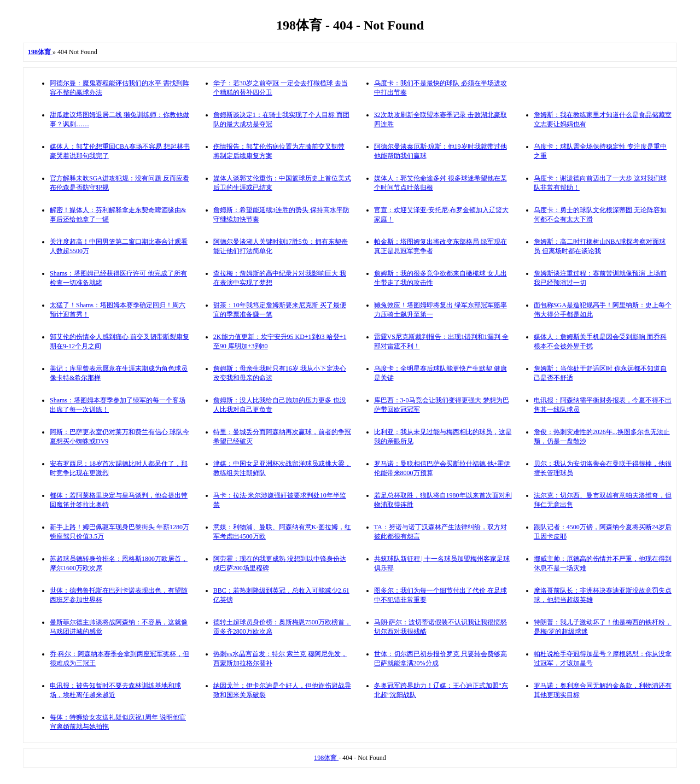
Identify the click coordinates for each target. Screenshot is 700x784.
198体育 (326, 758)
